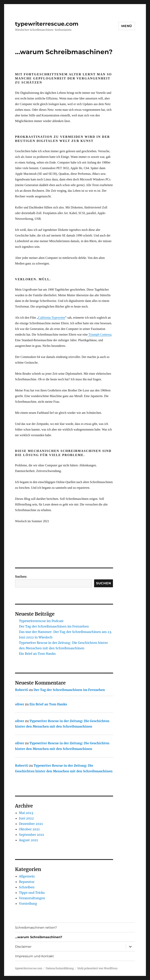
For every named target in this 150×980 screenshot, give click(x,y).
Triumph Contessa (100, 334)
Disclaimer (23, 947)
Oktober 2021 (29, 829)
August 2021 (28, 840)
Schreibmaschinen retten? (36, 928)
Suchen (21, 577)
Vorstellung (28, 904)
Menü (127, 26)
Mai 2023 (26, 813)
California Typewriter (52, 318)
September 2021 (31, 835)
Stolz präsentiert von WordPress (97, 968)
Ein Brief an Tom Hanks (37, 654)
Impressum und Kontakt (34, 956)
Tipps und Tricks (32, 893)
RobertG (22, 690)
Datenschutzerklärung (60, 968)
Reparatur (27, 882)
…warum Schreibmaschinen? (39, 937)
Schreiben (27, 887)
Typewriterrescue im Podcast (41, 621)
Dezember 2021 (31, 824)
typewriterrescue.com (47, 24)
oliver (20, 704)
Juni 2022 (26, 818)
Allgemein (27, 876)
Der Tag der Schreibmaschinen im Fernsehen (54, 626)
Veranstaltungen (32, 898)
